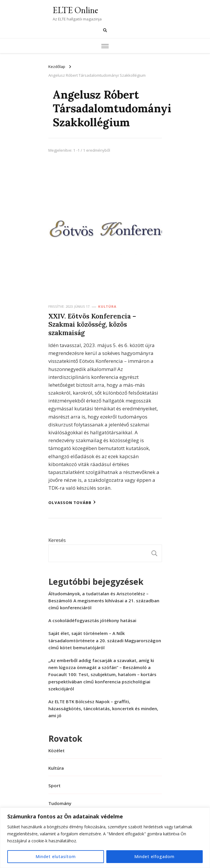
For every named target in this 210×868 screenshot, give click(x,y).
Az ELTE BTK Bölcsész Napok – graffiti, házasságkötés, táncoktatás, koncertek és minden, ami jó (103, 708)
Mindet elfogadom (154, 856)
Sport (54, 785)
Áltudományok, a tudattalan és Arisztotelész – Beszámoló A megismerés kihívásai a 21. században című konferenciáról (104, 601)
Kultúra (107, 306)
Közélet (57, 750)
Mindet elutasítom (56, 856)
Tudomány (60, 803)
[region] (105, 838)
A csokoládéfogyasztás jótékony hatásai (92, 620)
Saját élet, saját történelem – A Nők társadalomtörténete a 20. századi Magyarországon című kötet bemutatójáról (105, 640)
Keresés (57, 540)
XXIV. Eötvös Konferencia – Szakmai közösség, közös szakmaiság (92, 324)
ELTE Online (75, 10)
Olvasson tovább (72, 503)
